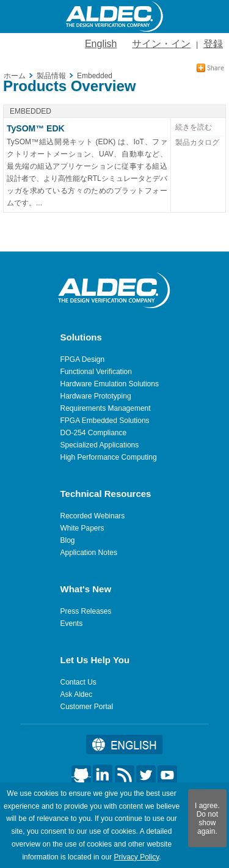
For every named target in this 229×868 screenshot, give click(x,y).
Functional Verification (96, 372)
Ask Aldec (77, 694)
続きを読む (194, 127)
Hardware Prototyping (96, 396)
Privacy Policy (136, 857)
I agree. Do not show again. (207, 818)
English (101, 44)
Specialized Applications (100, 445)
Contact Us (78, 682)
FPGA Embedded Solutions (105, 421)
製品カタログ (197, 142)
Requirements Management (106, 408)
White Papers (82, 528)
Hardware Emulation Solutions (110, 384)
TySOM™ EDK (36, 128)
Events (72, 623)
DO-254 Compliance (94, 433)
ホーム (15, 76)
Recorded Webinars (93, 516)
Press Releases (86, 611)
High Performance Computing (109, 457)
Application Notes (89, 553)
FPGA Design (83, 359)
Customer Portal (87, 707)
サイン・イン (161, 44)
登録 (213, 44)
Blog (68, 540)
